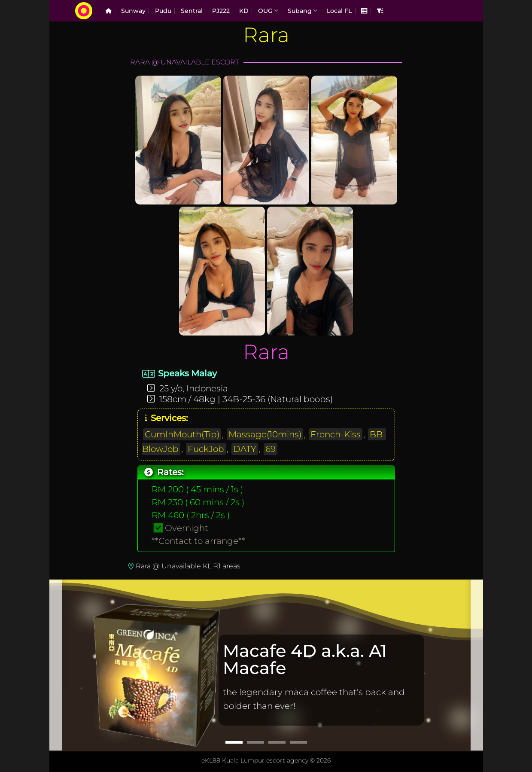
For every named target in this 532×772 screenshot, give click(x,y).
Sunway (133, 11)
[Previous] (55, 665)
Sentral (192, 11)
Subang (302, 11)
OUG (268, 11)
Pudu (163, 11)
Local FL (339, 11)
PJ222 (221, 11)
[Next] (477, 665)
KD (244, 11)
